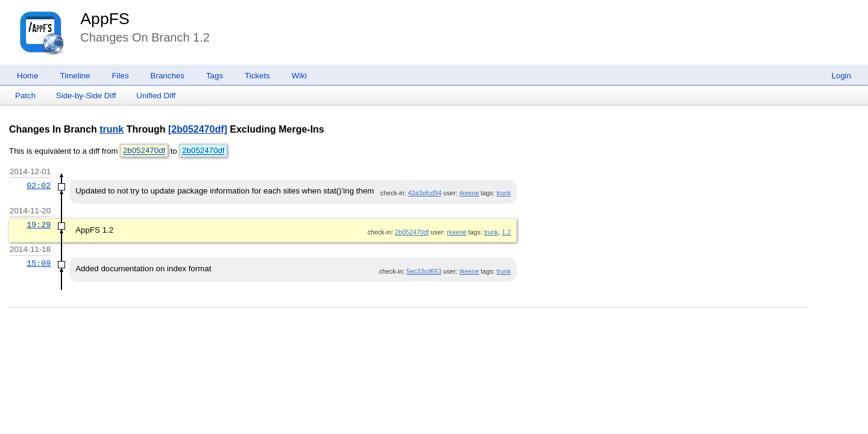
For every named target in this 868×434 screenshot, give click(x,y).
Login (841, 76)
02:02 (39, 186)
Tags (215, 76)
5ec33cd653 (424, 271)
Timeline (75, 76)
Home (28, 76)
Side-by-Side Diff (86, 96)
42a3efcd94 (425, 193)
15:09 (39, 263)
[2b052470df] (198, 129)
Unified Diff (156, 96)
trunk (112, 129)
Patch (25, 96)
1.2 (507, 232)
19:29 (39, 225)
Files (120, 76)
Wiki (299, 76)
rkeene (469, 193)
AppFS (105, 19)
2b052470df (144, 151)
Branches (168, 76)
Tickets (257, 76)
